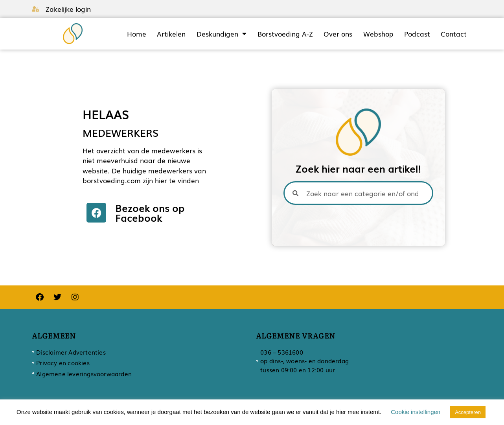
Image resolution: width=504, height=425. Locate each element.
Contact (454, 34)
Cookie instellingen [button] (416, 412)
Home (137, 34)
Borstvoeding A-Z (285, 34)
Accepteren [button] (468, 412)
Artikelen (171, 34)
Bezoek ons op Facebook (150, 212)
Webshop (378, 34)
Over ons (338, 34)
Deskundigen (222, 34)
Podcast (417, 34)
